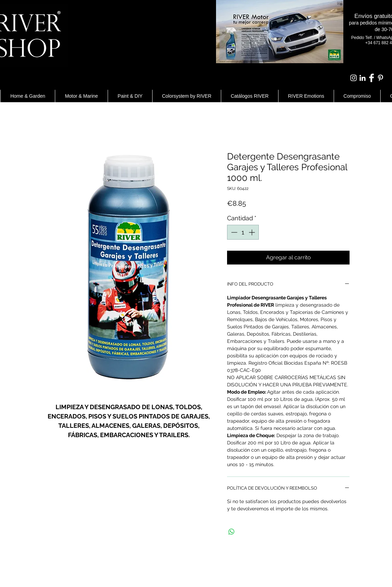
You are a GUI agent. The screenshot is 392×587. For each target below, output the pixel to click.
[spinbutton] (243, 232)
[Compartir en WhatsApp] (232, 532)
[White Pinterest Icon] (380, 78)
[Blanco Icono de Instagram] (354, 78)
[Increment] (252, 232)
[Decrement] (233, 232)
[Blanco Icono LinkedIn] (362, 78)
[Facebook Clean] (371, 78)
